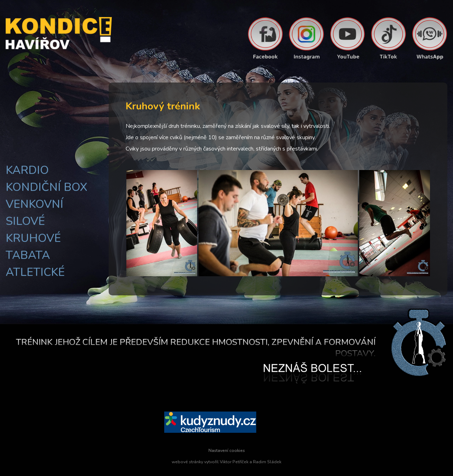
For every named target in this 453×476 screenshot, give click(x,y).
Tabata (28, 255)
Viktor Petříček (234, 462)
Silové (25, 221)
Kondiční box (47, 187)
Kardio (27, 170)
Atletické (35, 272)
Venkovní (35, 204)
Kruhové (33, 238)
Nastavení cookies (227, 450)
